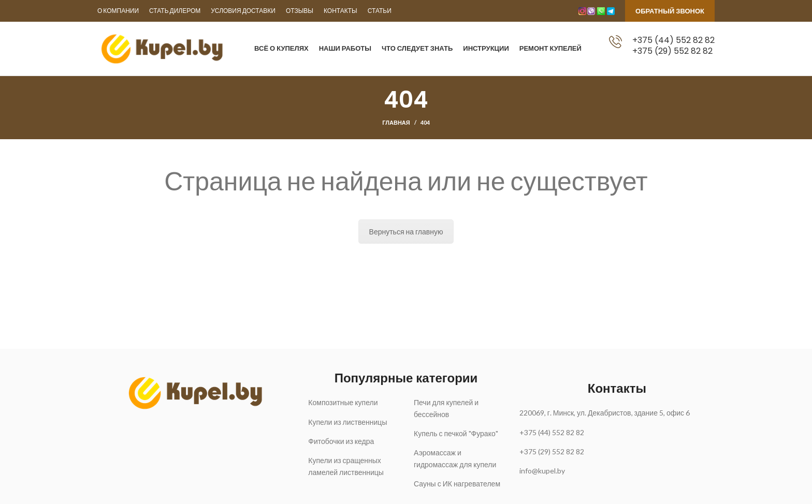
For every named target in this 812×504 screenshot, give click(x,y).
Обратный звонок (670, 11)
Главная (396, 123)
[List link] (353, 403)
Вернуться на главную (406, 232)
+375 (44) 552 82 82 (673, 40)
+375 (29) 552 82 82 (672, 51)
